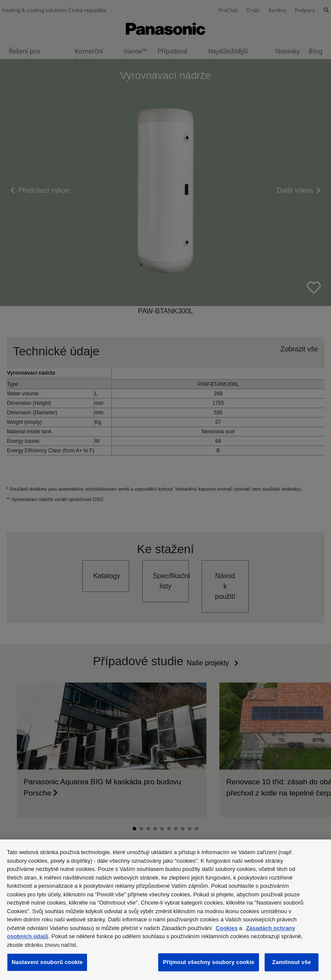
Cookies (227, 928)
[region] (165, 910)
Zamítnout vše (292, 962)
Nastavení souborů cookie (47, 962)
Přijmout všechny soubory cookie (209, 962)
